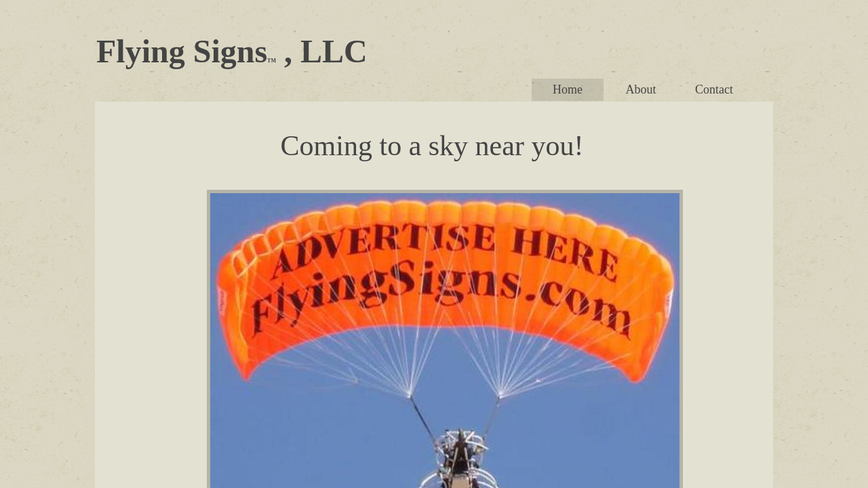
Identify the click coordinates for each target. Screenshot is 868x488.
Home (568, 89)
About (641, 89)
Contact (714, 89)
